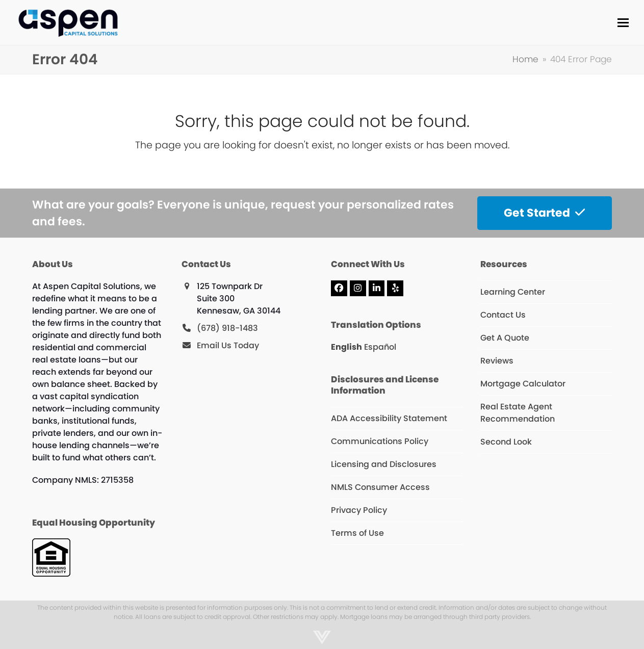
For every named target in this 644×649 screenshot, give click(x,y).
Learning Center (513, 292)
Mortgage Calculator (523, 384)
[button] (623, 23)
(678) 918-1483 (227, 328)
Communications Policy (380, 441)
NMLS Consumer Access (380, 487)
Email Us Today (228, 345)
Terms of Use (357, 533)
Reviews (497, 361)
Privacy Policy (359, 510)
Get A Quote (505, 338)
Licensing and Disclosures (384, 464)
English (346, 347)
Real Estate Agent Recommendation (518, 413)
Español (380, 347)
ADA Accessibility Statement (389, 418)
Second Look (506, 442)
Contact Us (503, 315)
